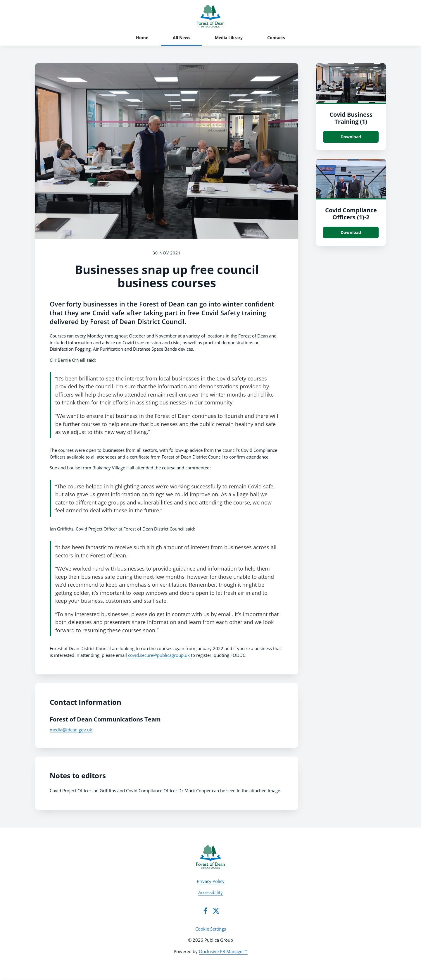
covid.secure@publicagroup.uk (159, 655)
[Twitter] (216, 911)
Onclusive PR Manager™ (223, 951)
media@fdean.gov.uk (71, 730)
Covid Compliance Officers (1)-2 (351, 214)
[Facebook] (205, 911)
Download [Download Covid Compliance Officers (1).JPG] (351, 232)
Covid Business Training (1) (351, 118)
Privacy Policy (211, 881)
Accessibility (210, 892)
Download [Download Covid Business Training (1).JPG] (351, 137)
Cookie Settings (211, 929)
